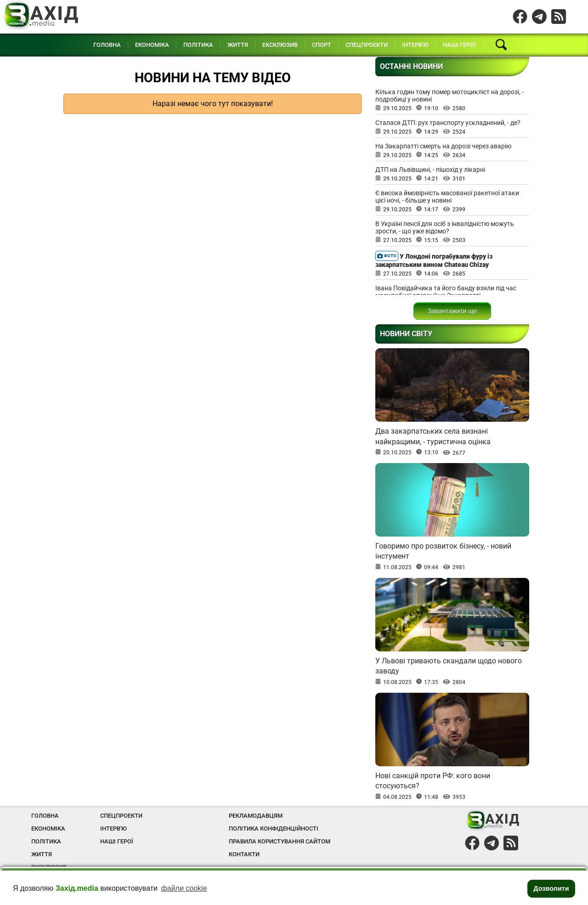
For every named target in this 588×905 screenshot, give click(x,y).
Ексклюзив (280, 45)
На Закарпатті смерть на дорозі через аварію (443, 146)
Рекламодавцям (256, 816)
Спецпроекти (367, 45)
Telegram (539, 14)
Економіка (152, 45)
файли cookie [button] (184, 888)
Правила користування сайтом (280, 841)
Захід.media (77, 888)
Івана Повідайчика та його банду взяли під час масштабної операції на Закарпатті (446, 292)
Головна (107, 45)
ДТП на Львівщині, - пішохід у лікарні (430, 170)
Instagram (559, 14)
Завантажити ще (452, 311)
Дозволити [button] (551, 888)
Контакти (244, 854)
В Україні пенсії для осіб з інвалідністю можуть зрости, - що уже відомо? (445, 227)
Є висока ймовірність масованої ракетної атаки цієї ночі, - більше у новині (447, 197)
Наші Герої (459, 45)
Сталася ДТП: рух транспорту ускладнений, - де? (448, 123)
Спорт (322, 45)
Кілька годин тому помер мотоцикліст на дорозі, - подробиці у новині (449, 96)
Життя (238, 45)
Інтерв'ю (415, 45)
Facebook (520, 14)
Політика (198, 45)
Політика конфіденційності (274, 829)
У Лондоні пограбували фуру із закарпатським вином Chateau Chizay (434, 260)
